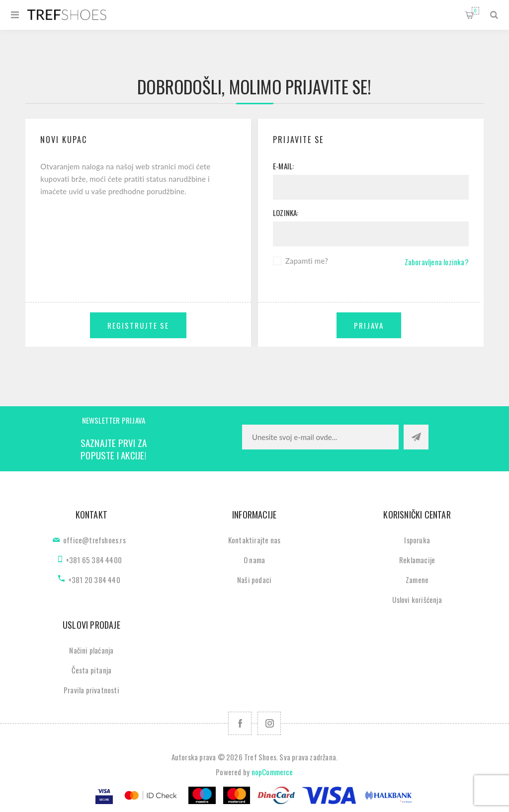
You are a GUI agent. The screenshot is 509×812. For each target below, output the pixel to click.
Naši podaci (254, 580)
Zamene (417, 580)
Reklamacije (417, 560)
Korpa (475, 11)
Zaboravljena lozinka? (437, 262)
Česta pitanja (92, 670)
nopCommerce (272, 772)
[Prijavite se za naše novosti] (320, 437)
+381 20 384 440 (94, 580)
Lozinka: (286, 213)
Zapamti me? (307, 261)
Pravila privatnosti (91, 690)
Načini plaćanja (91, 650)
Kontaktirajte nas (254, 540)
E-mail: (283, 166)
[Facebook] (240, 723)
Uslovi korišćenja (417, 599)
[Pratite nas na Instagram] (269, 723)
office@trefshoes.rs (94, 540)
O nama (254, 560)
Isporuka (417, 540)
